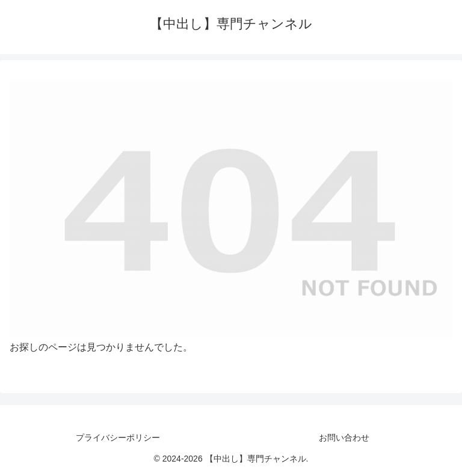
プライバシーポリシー (118, 438)
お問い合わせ (344, 438)
